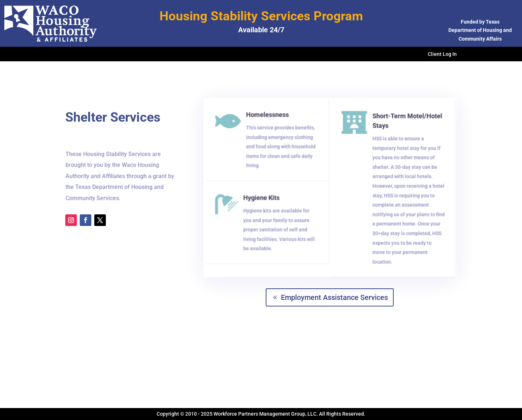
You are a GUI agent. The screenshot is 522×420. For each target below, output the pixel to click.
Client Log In (442, 54)
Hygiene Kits (262, 200)
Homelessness (268, 118)
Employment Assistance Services (334, 297)
